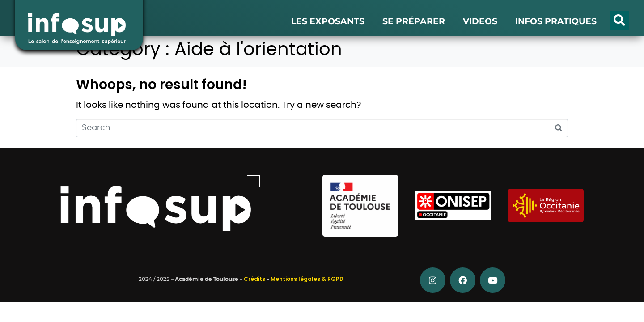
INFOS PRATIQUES (556, 21)
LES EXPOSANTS (328, 21)
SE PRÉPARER (414, 21)
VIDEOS (480, 21)
